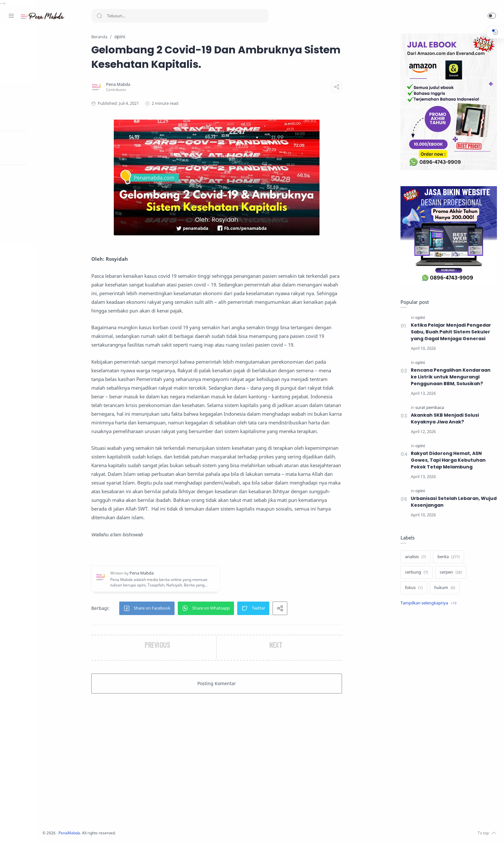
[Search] (180, 16)
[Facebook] (11, 830)
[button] (492, 16)
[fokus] (413, 588)
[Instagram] (21, 830)
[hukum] (444, 588)
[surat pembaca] (429, 408)
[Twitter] (31, 830)
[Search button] (99, 16)
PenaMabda (120, 833)
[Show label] (428, 603)
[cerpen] (450, 573)
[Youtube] (40, 830)
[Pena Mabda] (142, 85)
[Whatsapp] (50, 830)
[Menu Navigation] (11, 16)
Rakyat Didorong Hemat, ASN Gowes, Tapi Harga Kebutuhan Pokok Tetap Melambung (447, 460)
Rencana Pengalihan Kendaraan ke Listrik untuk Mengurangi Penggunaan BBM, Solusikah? (450, 377)
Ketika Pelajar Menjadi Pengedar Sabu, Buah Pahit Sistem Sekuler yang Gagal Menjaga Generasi (450, 332)
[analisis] (414, 557)
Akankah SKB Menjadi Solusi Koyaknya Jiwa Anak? (444, 419)
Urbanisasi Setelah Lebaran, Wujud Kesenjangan (453, 502)
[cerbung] (416, 573)
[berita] (448, 557)
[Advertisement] (448, 719)
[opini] (419, 318)
